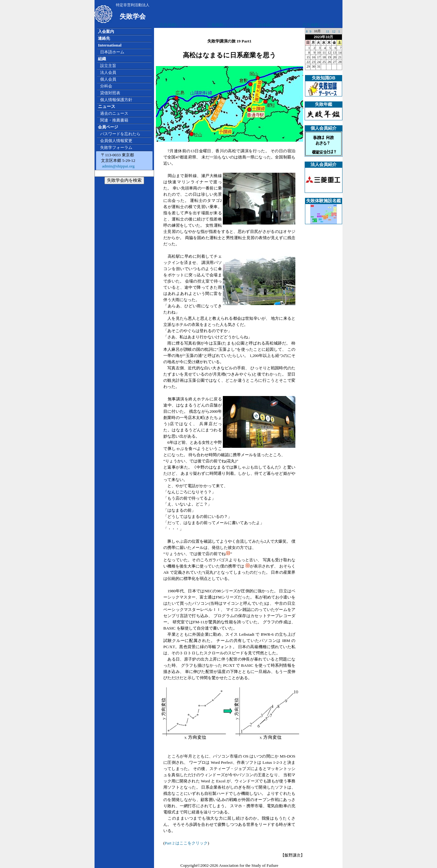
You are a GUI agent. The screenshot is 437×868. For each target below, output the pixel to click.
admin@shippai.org (118, 166)
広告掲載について (176, 25)
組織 (102, 59)
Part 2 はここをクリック (186, 843)
